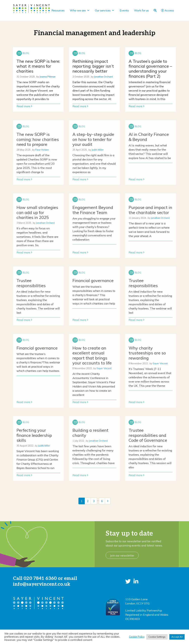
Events (124, 10)
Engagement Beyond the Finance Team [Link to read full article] (93, 210)
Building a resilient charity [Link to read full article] (90, 433)
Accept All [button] (177, 637)
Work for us (141, 10)
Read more (24, 106)
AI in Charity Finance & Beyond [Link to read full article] (149, 137)
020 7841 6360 (40, 578)
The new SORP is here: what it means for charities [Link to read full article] (38, 66)
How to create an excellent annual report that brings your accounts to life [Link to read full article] (92, 355)
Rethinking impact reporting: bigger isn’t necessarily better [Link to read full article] (93, 66)
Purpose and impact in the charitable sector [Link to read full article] (150, 210)
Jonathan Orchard (103, 77)
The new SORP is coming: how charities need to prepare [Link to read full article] (38, 139)
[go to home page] (31, 8)
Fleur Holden (42, 150)
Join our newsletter (122, 555)
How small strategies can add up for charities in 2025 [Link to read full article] (37, 212)
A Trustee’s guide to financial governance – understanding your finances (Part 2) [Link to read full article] (150, 69)
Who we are (80, 10)
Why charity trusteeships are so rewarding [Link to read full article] (147, 353)
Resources (58, 10)
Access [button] (168, 10)
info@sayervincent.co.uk (42, 584)
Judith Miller (98, 150)
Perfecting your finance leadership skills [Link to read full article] (34, 435)
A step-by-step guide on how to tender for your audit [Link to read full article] (93, 139)
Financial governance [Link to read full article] (93, 280)
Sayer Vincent (104, 368)
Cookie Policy (137, 637)
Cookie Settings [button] (157, 637)
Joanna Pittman (47, 77)
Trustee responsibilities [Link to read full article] (31, 283)
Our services (105, 10)
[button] (128, 581)
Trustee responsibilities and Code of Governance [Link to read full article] (148, 435)
